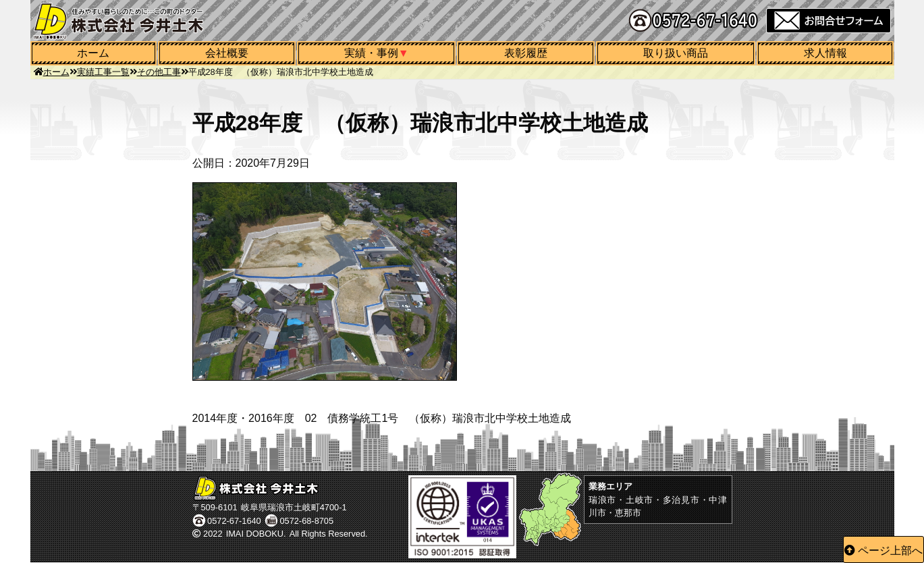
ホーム (93, 53)
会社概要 (227, 53)
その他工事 (159, 72)
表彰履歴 (526, 53)
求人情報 (825, 53)
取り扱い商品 (676, 53)
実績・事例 (371, 53)
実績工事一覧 (103, 72)
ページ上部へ (890, 551)
